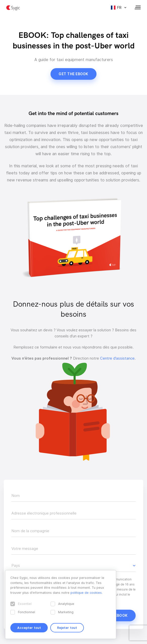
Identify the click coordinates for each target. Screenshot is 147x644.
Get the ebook (73, 74)
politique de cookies (86, 593)
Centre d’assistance (117, 358)
